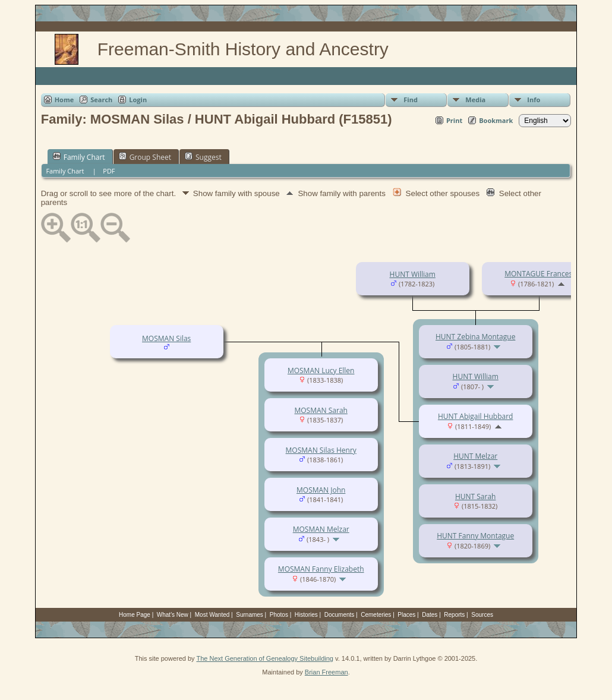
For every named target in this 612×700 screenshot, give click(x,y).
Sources (482, 615)
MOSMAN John (321, 490)
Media (475, 100)
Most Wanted (212, 615)
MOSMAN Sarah (321, 410)
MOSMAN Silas (166, 338)
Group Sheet (145, 157)
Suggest (203, 157)
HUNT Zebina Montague (475, 337)
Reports (454, 615)
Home (64, 100)
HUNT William (413, 274)
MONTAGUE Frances (538, 274)
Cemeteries (376, 615)
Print (454, 120)
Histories (306, 615)
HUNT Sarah (476, 496)
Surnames (250, 615)
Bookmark (496, 120)
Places (406, 615)
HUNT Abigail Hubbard (475, 416)
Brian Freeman (326, 672)
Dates (430, 615)
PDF (109, 171)
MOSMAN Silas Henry (321, 450)
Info (534, 100)
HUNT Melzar (475, 456)
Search (101, 100)
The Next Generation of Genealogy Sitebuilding (265, 658)
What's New (173, 615)
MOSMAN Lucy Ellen (321, 371)
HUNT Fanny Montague (475, 536)
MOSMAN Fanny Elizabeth (321, 569)
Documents (340, 615)
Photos (279, 615)
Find (411, 100)
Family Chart (79, 157)
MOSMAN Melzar (321, 529)
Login (138, 100)
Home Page (135, 615)
